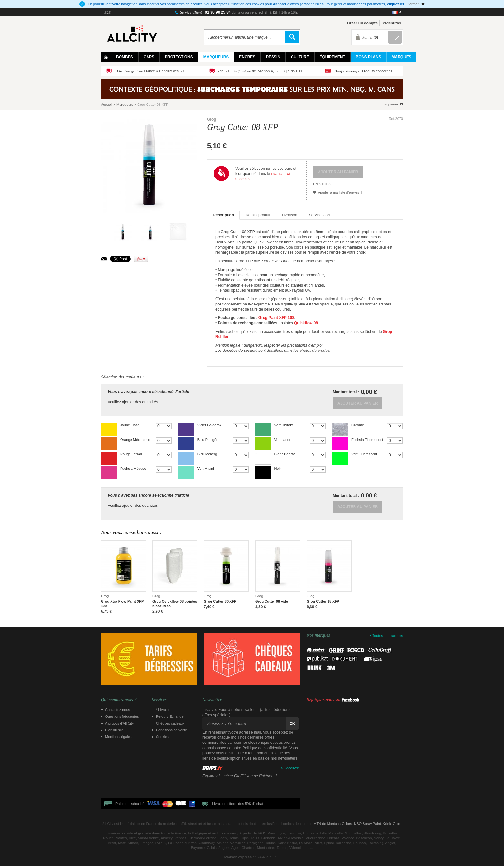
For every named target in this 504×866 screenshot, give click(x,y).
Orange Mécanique (135, 440)
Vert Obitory (283, 425)
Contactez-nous (117, 710)
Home (106, 57)
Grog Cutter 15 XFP (323, 601)
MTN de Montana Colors (333, 824)
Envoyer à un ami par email (104, 259)
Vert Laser (282, 440)
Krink (387, 824)
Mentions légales (118, 737)
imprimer (391, 104)
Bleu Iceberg (207, 454)
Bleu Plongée (208, 440)
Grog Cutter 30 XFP (220, 601)
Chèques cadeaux (170, 723)
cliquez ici (396, 4)
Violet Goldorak (209, 425)
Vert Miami (206, 469)
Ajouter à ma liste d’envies (338, 192)
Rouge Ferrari (131, 454)
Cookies (162, 737)
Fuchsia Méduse (133, 469)
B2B (108, 12)
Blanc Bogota (285, 454)
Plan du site (114, 730)
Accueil (107, 105)
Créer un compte (362, 23)
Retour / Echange (170, 716)
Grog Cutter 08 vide (272, 601)
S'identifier (392, 23)
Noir (277, 469)
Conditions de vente (171, 730)
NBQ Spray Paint (367, 824)
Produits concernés (364, 71)
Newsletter (212, 700)
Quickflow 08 (306, 323)
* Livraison (164, 710)
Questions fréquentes (122, 716)
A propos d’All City (119, 723)
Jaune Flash (130, 425)
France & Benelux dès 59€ (151, 71)
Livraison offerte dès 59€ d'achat (238, 804)
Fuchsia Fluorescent (367, 440)
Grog (212, 119)
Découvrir (291, 768)
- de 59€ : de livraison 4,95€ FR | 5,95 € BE (261, 71)
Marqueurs (125, 105)
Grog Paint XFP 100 (276, 318)
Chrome (358, 425)
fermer (414, 4)
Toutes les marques (388, 636)
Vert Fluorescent (364, 454)
